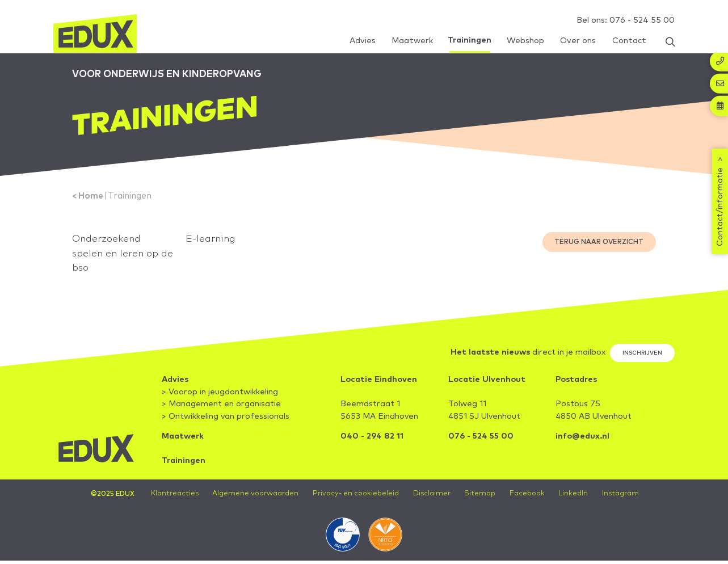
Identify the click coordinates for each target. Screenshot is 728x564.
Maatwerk (183, 443)
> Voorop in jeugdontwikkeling (220, 398)
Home (91, 199)
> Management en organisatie (221, 410)
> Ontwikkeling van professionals (226, 422)
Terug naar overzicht (599, 245)
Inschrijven (642, 358)
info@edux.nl (582, 443)
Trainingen (132, 199)
